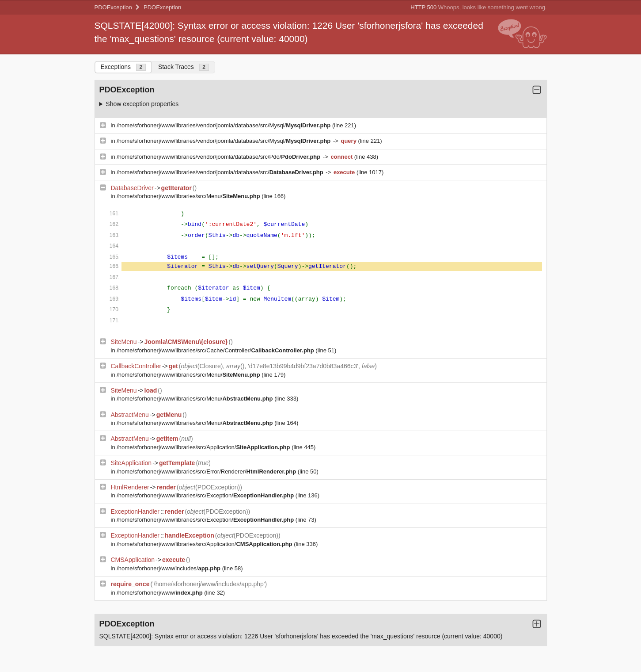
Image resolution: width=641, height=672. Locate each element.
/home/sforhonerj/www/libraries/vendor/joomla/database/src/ (221, 172)
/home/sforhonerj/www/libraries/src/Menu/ (189, 196)
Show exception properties (142, 104)
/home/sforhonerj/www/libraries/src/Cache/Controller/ (216, 350)
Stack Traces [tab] (184, 67)
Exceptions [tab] (123, 67)
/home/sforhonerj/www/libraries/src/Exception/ (206, 495)
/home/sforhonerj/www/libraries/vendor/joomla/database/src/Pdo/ (219, 157)
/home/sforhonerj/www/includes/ (169, 568)
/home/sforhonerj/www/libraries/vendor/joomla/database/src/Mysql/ (224, 125)
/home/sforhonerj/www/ (160, 593)
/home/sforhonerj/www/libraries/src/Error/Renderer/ (207, 472)
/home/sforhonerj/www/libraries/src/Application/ (204, 447)
